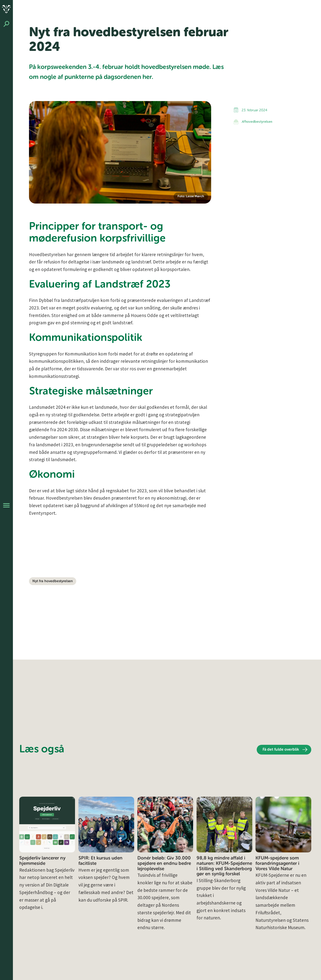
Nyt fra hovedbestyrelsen (53, 581)
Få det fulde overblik (281, 750)
